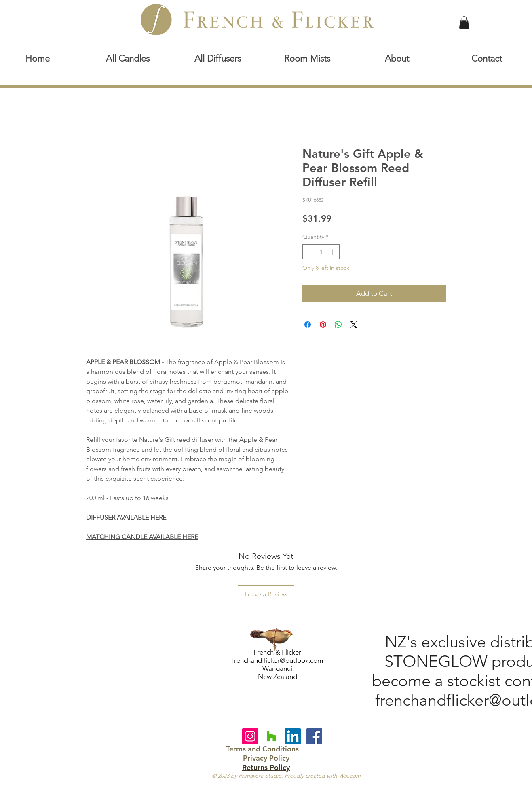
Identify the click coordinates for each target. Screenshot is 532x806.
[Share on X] (354, 325)
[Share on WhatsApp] (338, 325)
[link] (464, 22)
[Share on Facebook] (308, 325)
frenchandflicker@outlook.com (278, 660)
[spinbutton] (321, 252)
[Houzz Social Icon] (271, 736)
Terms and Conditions (262, 749)
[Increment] (333, 252)
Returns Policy (266, 767)
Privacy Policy (266, 758)
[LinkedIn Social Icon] (293, 736)
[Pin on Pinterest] (323, 325)
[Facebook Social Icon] (314, 736)
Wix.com (350, 776)
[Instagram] (250, 736)
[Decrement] (309, 252)
